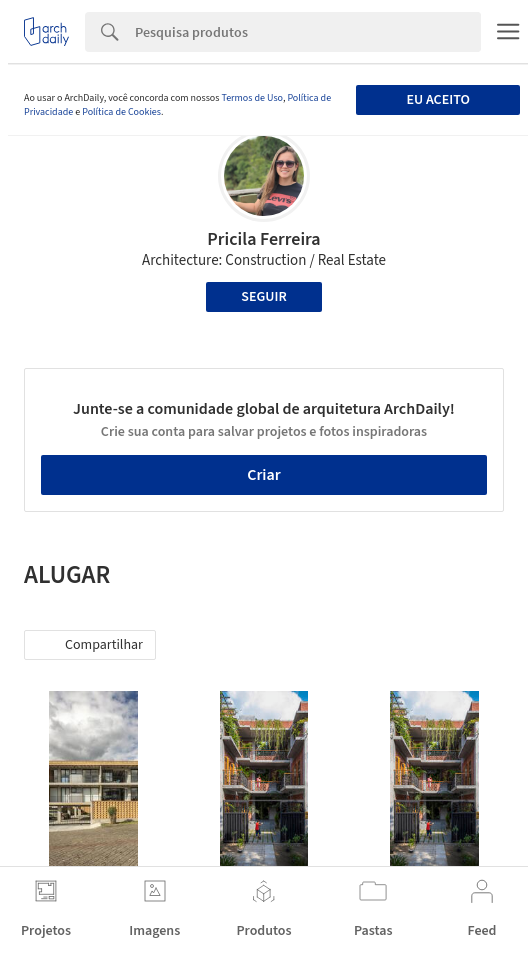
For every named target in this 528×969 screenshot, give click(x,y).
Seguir (263, 297)
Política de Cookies (121, 112)
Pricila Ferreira (263, 239)
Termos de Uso (251, 98)
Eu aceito (437, 100)
